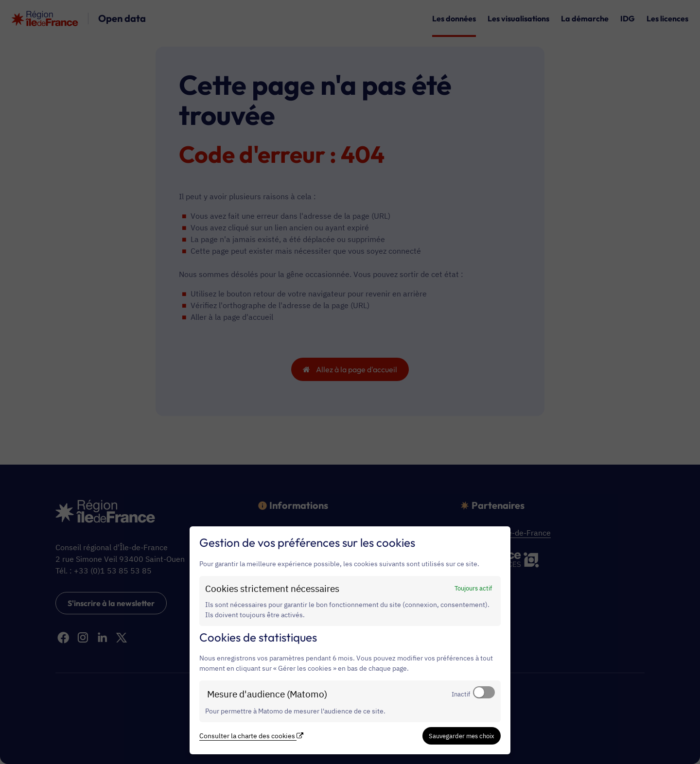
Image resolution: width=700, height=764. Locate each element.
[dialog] (350, 640)
